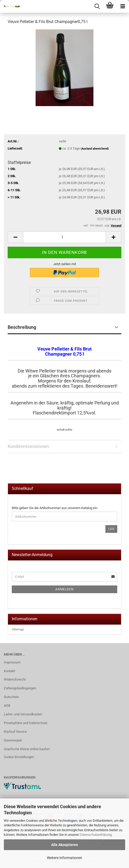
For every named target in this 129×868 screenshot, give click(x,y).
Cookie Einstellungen (19, 757)
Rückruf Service (15, 732)
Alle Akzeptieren (65, 845)
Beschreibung (22, 327)
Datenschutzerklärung (96, 835)
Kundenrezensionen (28, 446)
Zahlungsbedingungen (20, 688)
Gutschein (11, 697)
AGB (7, 706)
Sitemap (18, 629)
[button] (15, 237)
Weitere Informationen (64, 858)
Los (111, 529)
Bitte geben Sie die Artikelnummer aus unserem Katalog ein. (55, 508)
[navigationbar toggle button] (123, 6)
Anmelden (64, 589)
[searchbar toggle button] (97, 6)
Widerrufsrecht (15, 679)
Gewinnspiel (13, 740)
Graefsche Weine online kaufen (27, 749)
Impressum (12, 662)
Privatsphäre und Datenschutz (26, 723)
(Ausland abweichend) (95, 149)
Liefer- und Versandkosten (23, 714)
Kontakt (9, 671)
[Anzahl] (64, 237)
